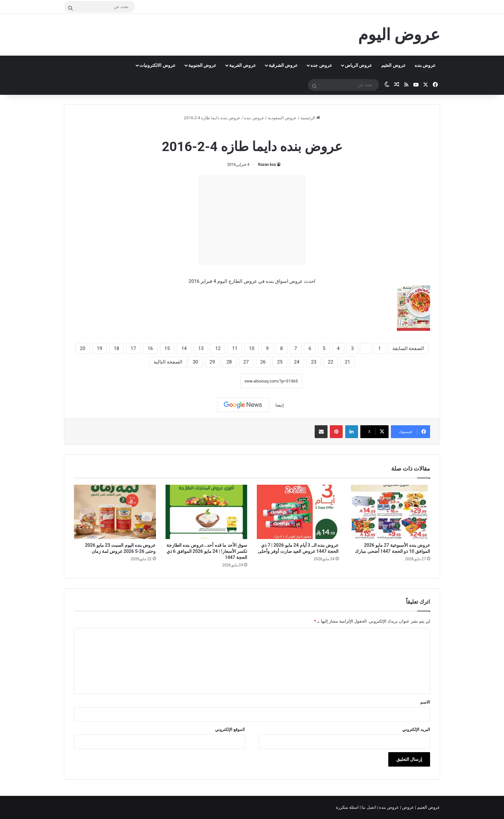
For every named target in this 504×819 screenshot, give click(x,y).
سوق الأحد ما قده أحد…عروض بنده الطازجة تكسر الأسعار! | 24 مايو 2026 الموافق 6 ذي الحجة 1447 (207, 551)
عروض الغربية (242, 65)
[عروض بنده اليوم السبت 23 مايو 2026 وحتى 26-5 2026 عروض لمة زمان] (115, 512)
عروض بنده (425, 65)
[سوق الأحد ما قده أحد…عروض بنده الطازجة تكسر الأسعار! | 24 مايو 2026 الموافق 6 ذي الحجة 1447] (207, 512)
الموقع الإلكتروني (230, 729)
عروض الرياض (358, 65)
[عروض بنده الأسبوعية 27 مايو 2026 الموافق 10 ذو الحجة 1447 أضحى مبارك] (389, 512)
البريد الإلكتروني (416, 729)
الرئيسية (310, 118)
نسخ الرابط (220, 381)
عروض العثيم (393, 65)
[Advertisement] (252, 220)
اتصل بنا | (368, 807)
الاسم (425, 702)
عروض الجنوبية (202, 65)
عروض (408, 807)
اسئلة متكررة (348, 807)
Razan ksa (267, 165)
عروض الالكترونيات (157, 65)
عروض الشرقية (283, 65)
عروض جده (321, 65)
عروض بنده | (389, 807)
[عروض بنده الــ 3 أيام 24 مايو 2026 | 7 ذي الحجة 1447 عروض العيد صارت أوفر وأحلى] (298, 512)
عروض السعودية (282, 118)
